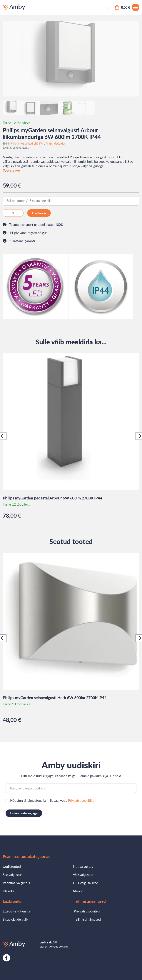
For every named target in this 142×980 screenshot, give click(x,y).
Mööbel (79, 891)
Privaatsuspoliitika (81, 800)
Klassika (9, 891)
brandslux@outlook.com (55, 946)
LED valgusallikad (86, 883)
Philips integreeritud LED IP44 (27, 144)
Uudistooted (12, 866)
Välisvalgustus (83, 875)
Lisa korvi (39, 213)
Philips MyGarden (56, 144)
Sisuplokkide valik (16, 919)
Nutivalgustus (83, 866)
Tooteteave (11, 170)
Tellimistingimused (87, 919)
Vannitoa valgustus (16, 883)
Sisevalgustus (12, 875)
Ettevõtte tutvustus (17, 911)
